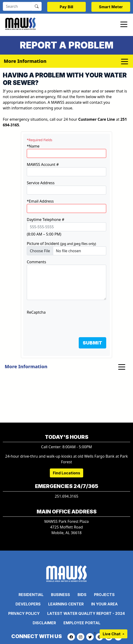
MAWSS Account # (43, 164)
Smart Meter (111, 7)
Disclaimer (44, 623)
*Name (33, 146)
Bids (82, 595)
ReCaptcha (36, 312)
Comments (36, 262)
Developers (28, 604)
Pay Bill (66, 7)
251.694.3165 (66, 496)
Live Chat (112, 634)
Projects (104, 595)
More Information (26, 366)
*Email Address (40, 201)
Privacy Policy (24, 613)
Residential (31, 595)
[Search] (17, 6)
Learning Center (66, 604)
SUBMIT (92, 343)
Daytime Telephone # (46, 220)
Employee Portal (82, 623)
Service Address (41, 183)
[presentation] (63, 324)
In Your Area (104, 604)
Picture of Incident (61, 244)
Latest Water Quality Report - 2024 (86, 613)
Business (61, 595)
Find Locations (66, 473)
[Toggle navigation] (124, 24)
